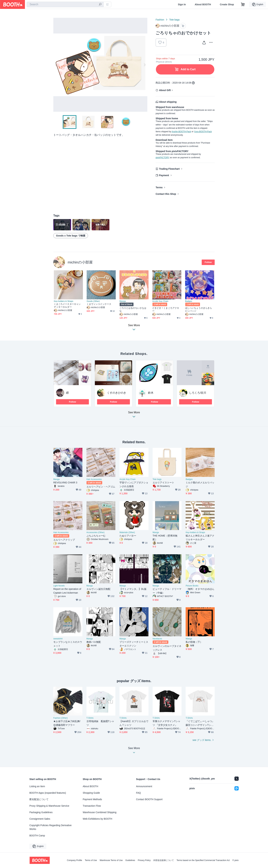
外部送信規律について (164, 860)
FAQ (138, 793)
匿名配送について (39, 799)
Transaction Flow (92, 806)
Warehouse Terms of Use (111, 860)
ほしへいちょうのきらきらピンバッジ (199, 309)
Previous (56, 65)
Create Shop (227, 4)
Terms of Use (91, 860)
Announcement (144, 786)
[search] (100, 5)
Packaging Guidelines (41, 812)
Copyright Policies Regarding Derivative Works (51, 827)
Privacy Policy (144, 860)
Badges (189, 301)
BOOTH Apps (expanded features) (48, 793)
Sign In (182, 4)
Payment (164, 175)
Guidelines (130, 860)
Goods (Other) (93, 301)
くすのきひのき (117, 393)
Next (145, 65)
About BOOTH (203, 4)
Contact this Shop (166, 194)
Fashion (160, 20)
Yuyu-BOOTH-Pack (203, 132)
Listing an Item (37, 786)
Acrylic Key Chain (160, 301)
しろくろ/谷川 (198, 393)
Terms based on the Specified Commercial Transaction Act (203, 860)
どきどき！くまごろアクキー (166, 309)
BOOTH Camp (37, 836)
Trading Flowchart (169, 169)
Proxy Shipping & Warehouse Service (49, 806)
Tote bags (174, 20)
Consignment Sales (40, 819)
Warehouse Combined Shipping (100, 812)
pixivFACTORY (162, 158)
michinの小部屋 (80, 262)
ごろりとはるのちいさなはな (133, 309)
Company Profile (74, 860)
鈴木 (151, 393)
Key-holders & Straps (63, 301)
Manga (123, 301)
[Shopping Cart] (243, 4)
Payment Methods (92, 799)
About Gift (165, 90)
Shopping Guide (91, 793)
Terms (159, 187)
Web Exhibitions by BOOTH (97, 819)
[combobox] (65, 4)
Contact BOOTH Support (149, 799)
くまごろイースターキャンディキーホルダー (67, 306)
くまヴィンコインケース (99, 304)
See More (134, 415)
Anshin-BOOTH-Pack (181, 132)
